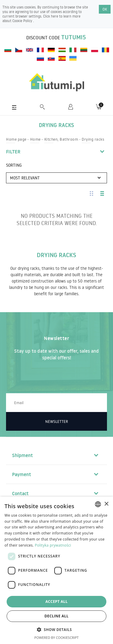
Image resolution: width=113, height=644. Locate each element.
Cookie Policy (23, 21)
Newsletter (57, 421)
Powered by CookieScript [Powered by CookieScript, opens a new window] (56, 637)
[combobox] (98, 504)
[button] (57, 629)
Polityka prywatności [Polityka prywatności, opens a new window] (53, 545)
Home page (16, 139)
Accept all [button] (57, 602)
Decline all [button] (57, 616)
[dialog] (56, 570)
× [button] (106, 504)
